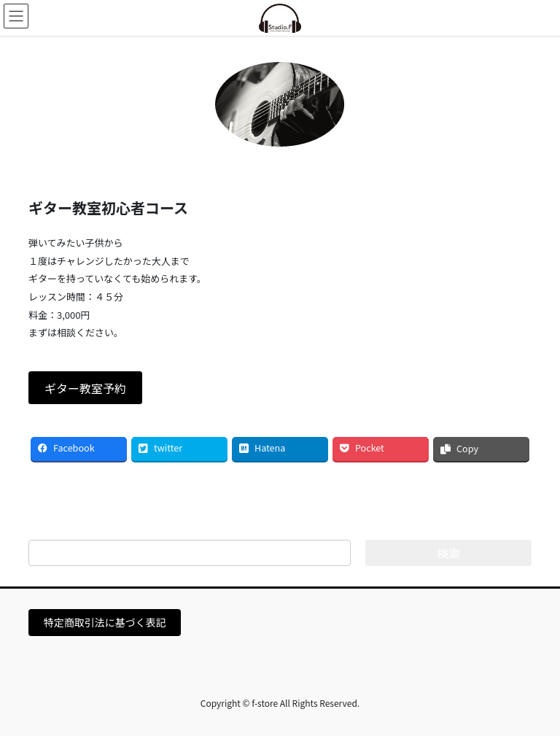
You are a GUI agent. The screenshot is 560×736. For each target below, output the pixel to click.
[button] (85, 388)
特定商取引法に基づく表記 (105, 622)
